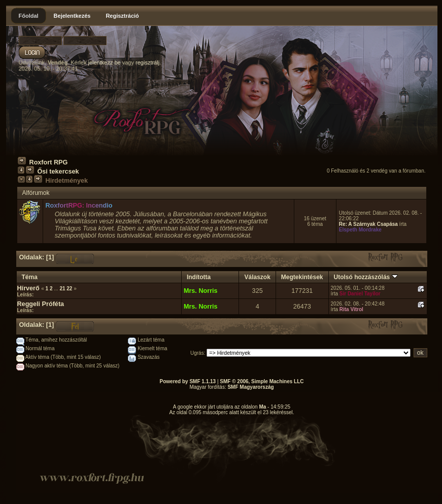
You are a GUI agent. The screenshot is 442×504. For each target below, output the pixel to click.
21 (62, 289)
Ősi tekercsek (58, 172)
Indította (199, 277)
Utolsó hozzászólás (366, 277)
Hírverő (28, 288)
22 (69, 289)
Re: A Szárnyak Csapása (368, 224)
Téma (30, 277)
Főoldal (29, 16)
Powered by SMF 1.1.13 (188, 381)
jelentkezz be (104, 62)
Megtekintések (302, 277)
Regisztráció (122, 16)
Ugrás (197, 353)
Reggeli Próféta (41, 304)
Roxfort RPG (49, 162)
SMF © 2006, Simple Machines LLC (262, 381)
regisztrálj (147, 62)
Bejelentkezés (72, 16)
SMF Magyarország (250, 387)
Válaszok (257, 277)
